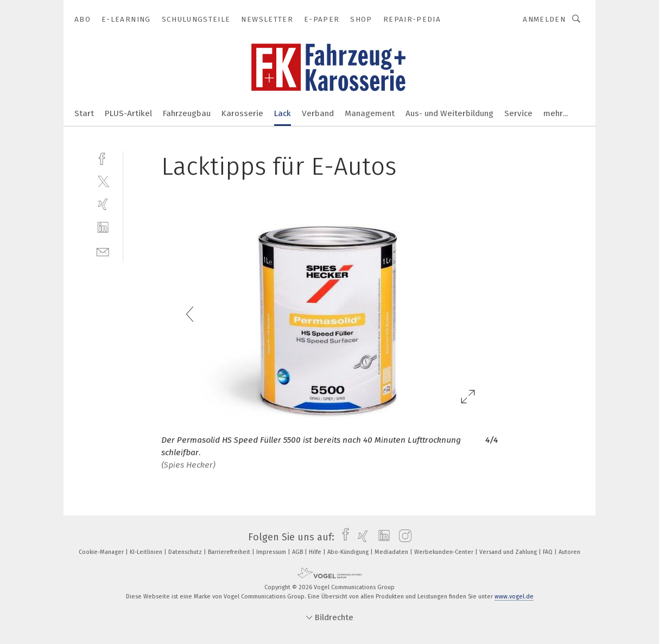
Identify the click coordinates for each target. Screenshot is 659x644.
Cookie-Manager (102, 552)
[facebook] (103, 158)
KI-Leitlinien (147, 552)
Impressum (272, 552)
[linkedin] (103, 228)
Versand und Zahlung (509, 552)
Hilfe (316, 552)
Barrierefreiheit (230, 552)
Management (370, 113)
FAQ (549, 552)
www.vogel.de (514, 597)
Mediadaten (392, 552)
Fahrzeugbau (187, 113)
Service (518, 113)
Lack (283, 113)
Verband (318, 113)
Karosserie (242, 113)
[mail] (103, 251)
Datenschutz (186, 552)
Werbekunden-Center (445, 552)
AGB (298, 552)
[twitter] (103, 181)
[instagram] (403, 537)
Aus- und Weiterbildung (449, 113)
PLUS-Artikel (128, 113)
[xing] (103, 204)
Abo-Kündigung (349, 552)
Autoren (569, 552)
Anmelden (544, 19)
